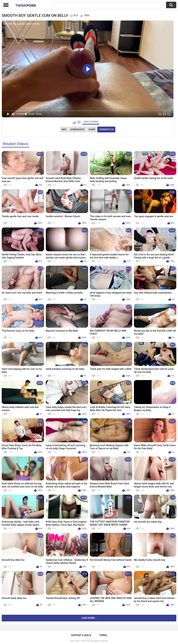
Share (92, 129)
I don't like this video (79, 122)
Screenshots (77, 129)
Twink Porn (85, 641)
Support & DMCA (81, 635)
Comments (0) (106, 129)
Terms (103, 635)
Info (64, 129)
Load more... (89, 618)
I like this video (74, 122)
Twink (26, 5)
